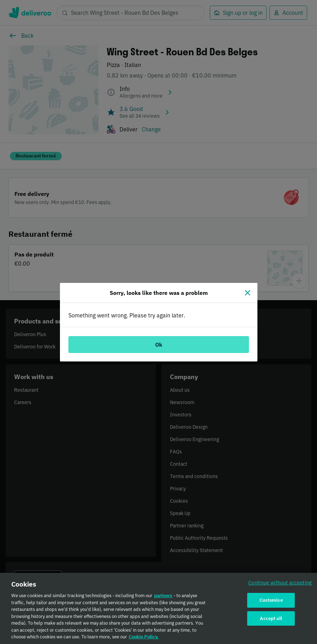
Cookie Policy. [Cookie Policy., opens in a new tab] (144, 641)
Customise (271, 604)
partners (163, 599)
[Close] (248, 293)
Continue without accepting (280, 586)
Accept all (271, 622)
